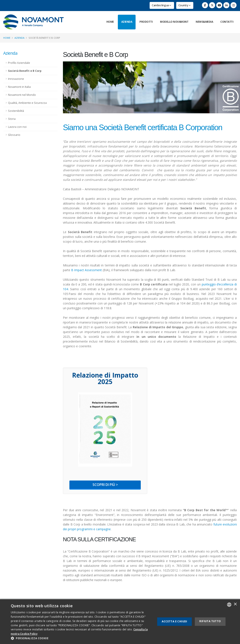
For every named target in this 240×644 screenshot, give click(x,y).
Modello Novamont (174, 22)
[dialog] (120, 622)
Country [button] (185, 5)
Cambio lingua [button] (162, 5)
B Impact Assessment (86, 270)
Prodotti (146, 22)
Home (110, 22)
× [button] (235, 604)
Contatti (227, 22)
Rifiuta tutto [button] (210, 621)
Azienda (127, 22)
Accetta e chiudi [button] (174, 621)
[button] (81, 638)
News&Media (204, 22)
